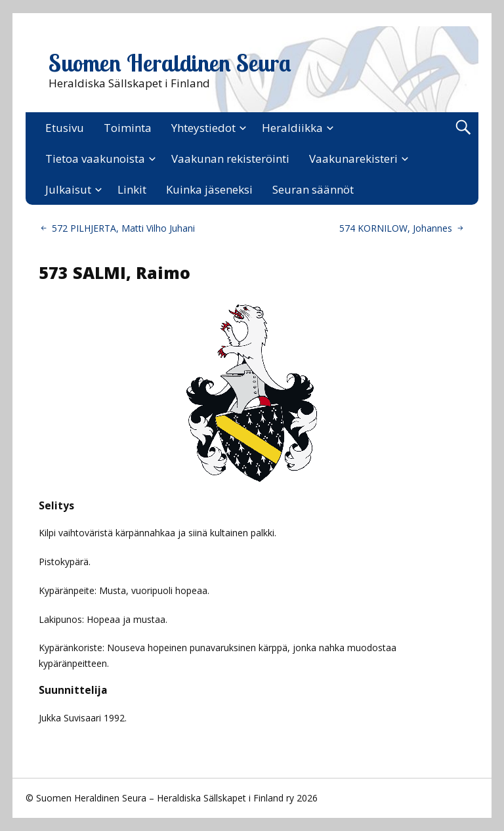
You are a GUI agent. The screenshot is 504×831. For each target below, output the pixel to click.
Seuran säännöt (313, 189)
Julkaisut (68, 189)
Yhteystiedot (203, 128)
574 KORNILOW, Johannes (396, 228)
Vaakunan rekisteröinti (230, 159)
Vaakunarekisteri (353, 159)
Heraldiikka (292, 128)
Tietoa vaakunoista (95, 159)
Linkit (132, 189)
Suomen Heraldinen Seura (170, 63)
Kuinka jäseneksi (209, 189)
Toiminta (128, 128)
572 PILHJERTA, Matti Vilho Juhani (123, 228)
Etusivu (65, 128)
